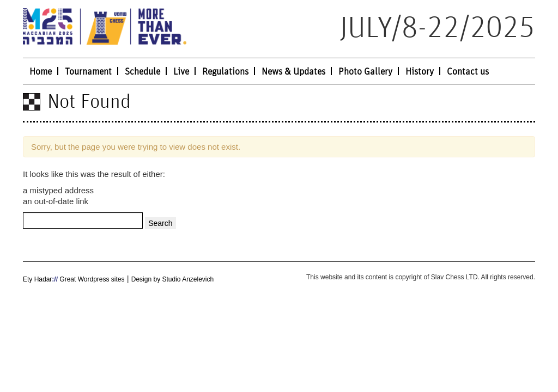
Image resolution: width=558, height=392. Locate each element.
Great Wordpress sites (91, 279)
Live (181, 72)
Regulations (225, 72)
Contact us (468, 72)
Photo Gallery (365, 72)
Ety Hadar (37, 279)
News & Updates (293, 72)
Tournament (88, 72)
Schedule (142, 72)
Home (41, 72)
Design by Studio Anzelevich (172, 279)
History (420, 72)
